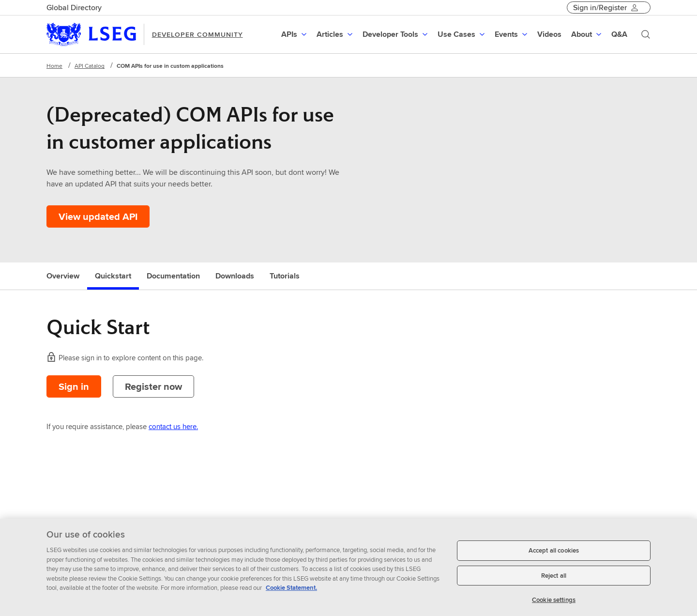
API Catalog (90, 66)
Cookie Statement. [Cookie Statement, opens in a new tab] (291, 592)
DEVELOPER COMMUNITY (197, 34)
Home (54, 66)
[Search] (646, 34)
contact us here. (173, 426)
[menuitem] (295, 34)
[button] (295, 34)
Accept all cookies (554, 555)
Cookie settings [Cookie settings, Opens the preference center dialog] (554, 604)
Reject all (554, 579)
